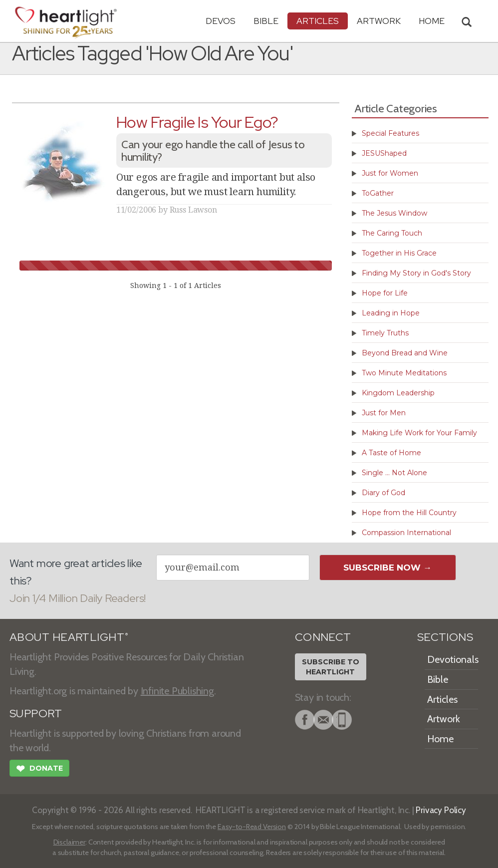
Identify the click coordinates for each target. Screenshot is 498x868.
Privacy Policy (441, 810)
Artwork (379, 21)
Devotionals (453, 659)
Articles (318, 21)
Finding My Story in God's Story (416, 273)
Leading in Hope (391, 313)
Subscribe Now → (387, 568)
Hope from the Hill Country (409, 513)
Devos (221, 21)
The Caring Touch (392, 233)
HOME (432, 21)
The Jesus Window (394, 213)
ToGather (378, 193)
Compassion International (406, 533)
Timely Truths (385, 333)
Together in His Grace (399, 253)
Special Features (390, 133)
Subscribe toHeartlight (331, 667)
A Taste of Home (391, 453)
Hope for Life (385, 293)
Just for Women (390, 173)
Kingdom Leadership (398, 393)
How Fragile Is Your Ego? (197, 122)
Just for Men (384, 413)
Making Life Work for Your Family (419, 433)
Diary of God (383, 493)
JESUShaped (384, 153)
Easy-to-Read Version (252, 827)
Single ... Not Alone (394, 473)
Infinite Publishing (177, 691)
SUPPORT (36, 714)
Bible (266, 21)
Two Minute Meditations (404, 373)
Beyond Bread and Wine (405, 353)
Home (440, 739)
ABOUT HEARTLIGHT (69, 637)
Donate (39, 770)
